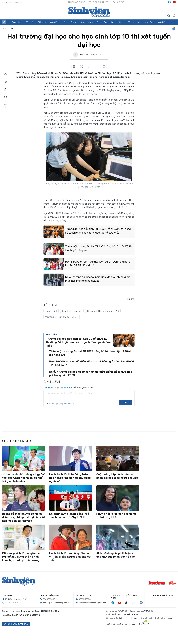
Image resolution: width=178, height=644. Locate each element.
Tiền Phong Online (76, 2)
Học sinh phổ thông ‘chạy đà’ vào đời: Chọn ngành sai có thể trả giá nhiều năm (23, 478)
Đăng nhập (49, 387)
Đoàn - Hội (16, 22)
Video (121, 22)
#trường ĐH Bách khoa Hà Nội (103, 311)
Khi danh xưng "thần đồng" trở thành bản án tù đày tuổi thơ (69, 515)
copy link (89, 67)
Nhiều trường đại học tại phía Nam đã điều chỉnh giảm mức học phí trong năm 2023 (98, 279)
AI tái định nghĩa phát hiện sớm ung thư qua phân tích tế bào (117, 555)
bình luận (104, 67)
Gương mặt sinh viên (90, 22)
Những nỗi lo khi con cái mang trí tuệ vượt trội (116, 515)
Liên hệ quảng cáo (50, 596)
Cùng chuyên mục (17, 441)
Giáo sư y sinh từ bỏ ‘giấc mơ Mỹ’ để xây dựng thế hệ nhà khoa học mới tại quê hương (22, 557)
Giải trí (74, 22)
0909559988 (49, 599)
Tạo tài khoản (66, 387)
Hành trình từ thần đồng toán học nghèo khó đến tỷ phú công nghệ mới (70, 478)
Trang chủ (4, 22)
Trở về (5, 105)
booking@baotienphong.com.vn (56, 603)
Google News (174, 28)
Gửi (126, 402)
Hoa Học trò (118, 2)
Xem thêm (174, 22)
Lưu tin (5, 90)
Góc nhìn (54, 22)
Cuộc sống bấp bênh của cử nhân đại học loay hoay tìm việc (117, 476)
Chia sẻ (5, 82)
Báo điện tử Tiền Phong (89, 12)
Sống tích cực (134, 22)
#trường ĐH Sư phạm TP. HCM (62, 317)
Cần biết (162, 22)
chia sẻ (74, 67)
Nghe (5, 75)
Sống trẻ (29, 22)
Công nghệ (109, 22)
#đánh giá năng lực (72, 311)
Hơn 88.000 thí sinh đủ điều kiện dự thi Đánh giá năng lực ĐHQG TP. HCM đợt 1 (98, 264)
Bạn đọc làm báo (16, 624)
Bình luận (5, 97)
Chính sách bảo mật (162, 596)
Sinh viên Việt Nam (19, 581)
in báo (96, 67)
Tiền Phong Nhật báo (98, 2)
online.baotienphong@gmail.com (92, 603)
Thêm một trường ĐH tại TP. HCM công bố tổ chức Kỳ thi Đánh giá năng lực (99, 248)
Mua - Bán (149, 22)
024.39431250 (11, 603)
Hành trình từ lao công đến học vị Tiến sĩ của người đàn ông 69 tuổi (70, 557)
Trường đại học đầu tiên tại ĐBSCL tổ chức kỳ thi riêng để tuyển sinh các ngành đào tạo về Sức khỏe (98, 231)
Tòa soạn (7, 596)
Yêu (64, 22)
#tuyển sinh (51, 311)
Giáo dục (42, 22)
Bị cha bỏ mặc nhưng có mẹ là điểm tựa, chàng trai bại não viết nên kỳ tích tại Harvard (24, 517)
